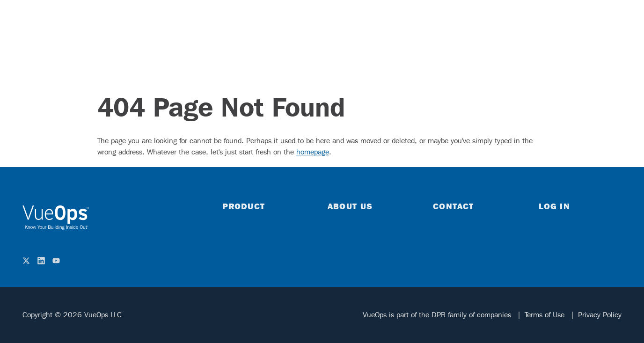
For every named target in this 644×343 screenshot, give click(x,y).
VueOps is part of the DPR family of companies (438, 315)
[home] (56, 218)
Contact (453, 206)
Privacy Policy (600, 315)
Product (244, 206)
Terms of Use (546, 315)
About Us (350, 206)
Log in (554, 206)
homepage (313, 152)
